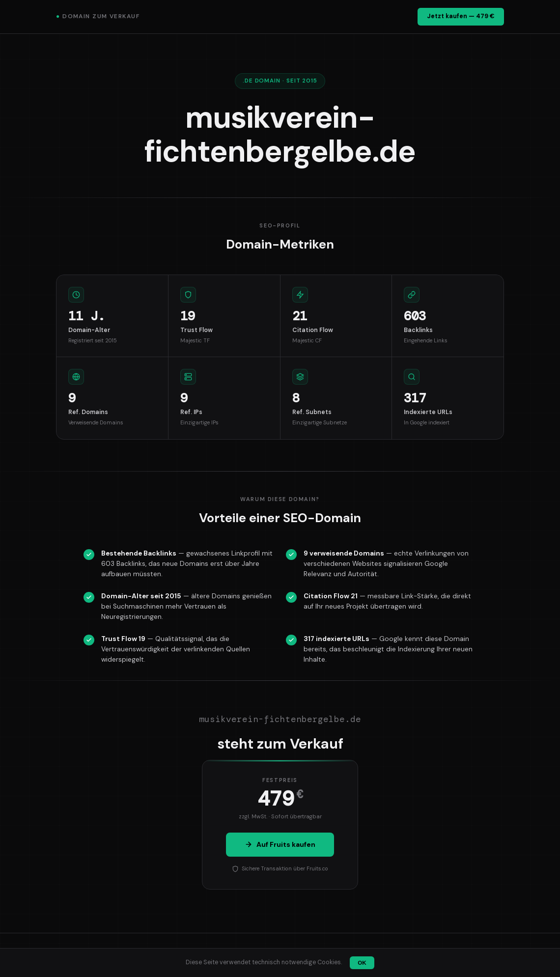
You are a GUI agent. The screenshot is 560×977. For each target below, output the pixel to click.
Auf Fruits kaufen (280, 844)
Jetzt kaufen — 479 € (461, 16)
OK (362, 963)
